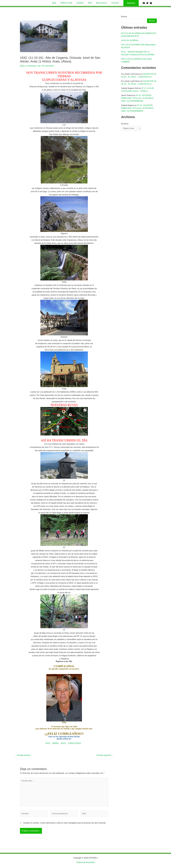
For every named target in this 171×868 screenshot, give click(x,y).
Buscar (124, 17)
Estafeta (80, 3)
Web (90, 3)
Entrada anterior (23, 755)
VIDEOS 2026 (67, 3)
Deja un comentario (28, 66)
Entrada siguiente (105, 755)
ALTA (48, 743)
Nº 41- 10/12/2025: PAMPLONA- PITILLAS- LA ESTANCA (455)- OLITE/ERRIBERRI (137, 98)
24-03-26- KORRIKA (130, 40)
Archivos (125, 124)
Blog (55, 3)
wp (39, 66)
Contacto (114, 3)
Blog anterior (101, 3)
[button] (129, 3)
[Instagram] (151, 3)
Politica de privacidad (85, 862)
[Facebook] (144, 3)
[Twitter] (147, 3)
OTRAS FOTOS (75, 743)
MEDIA (55, 743)
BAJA (63, 743)
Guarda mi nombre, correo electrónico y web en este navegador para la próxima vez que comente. (65, 823)
